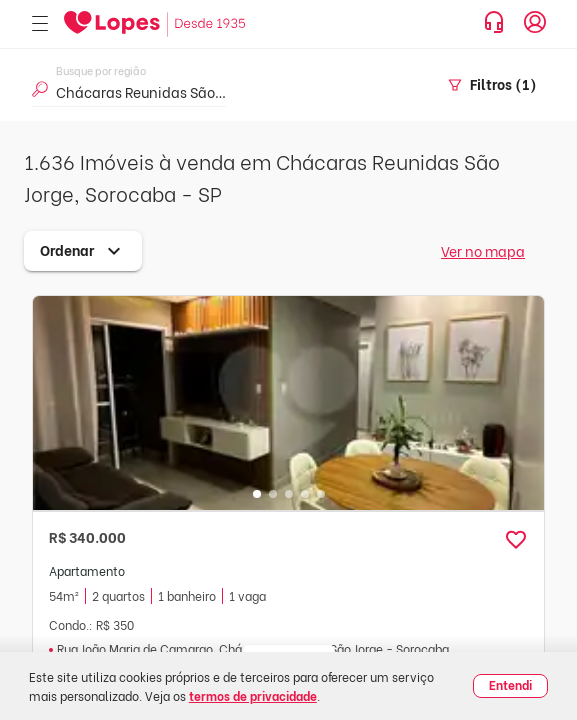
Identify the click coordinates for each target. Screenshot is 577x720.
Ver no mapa (483, 250)
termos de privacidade (253, 695)
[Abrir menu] (40, 24)
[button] (516, 540)
